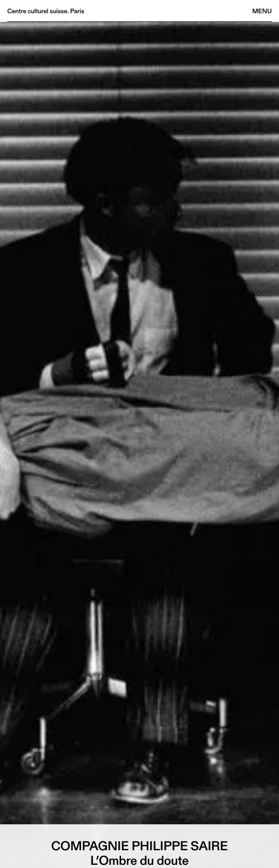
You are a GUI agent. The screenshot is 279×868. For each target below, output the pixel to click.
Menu (262, 11)
